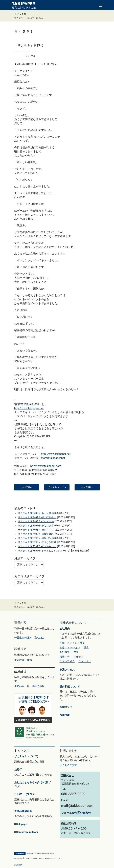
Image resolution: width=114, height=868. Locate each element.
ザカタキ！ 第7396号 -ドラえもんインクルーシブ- (44, 551)
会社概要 (65, 652)
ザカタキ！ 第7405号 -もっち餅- (35, 513)
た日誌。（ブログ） (26, 794)
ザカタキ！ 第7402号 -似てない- (35, 526)
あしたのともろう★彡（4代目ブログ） (33, 784)
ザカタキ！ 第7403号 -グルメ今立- (36, 521)
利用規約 (18, 865)
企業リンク (66, 707)
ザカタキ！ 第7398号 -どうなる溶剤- (37, 542)
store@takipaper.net (53, 458)
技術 (29, 660)
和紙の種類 (38, 686)
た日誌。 (40, 18)
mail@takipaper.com (77, 806)
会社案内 (65, 629)
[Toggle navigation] (99, 5)
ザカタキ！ (20, 18)
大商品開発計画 (23, 811)
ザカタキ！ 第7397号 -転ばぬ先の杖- (37, 546)
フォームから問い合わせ (76, 813)
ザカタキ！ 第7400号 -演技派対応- (36, 534)
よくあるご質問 (68, 765)
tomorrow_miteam (26, 832)
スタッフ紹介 (67, 661)
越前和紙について (70, 687)
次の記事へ (27, 487)
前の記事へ (87, 487)
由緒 (76, 652)
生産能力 (79, 657)
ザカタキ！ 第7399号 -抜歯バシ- (35, 538)
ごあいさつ (85, 661)
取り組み (39, 638)
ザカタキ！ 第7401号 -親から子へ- (36, 530)
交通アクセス (67, 670)
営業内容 (65, 657)
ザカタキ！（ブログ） (27, 756)
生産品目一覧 (22, 686)
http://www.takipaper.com (46, 466)
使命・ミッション (70, 648)
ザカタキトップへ (57, 487)
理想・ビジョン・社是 (72, 643)
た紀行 (31, 18)
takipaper (21, 824)
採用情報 (65, 715)
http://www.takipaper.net (29, 408)
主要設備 (19, 660)
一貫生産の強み (23, 638)
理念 (86, 648)
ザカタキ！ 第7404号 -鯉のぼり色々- (37, 517)
